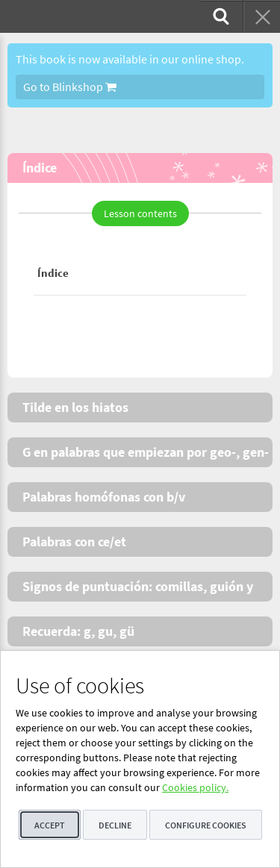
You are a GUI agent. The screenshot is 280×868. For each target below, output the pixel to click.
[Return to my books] (261, 16)
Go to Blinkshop (70, 87)
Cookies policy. (195, 787)
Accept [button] (50, 825)
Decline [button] (115, 825)
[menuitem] (220, 16)
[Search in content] (220, 16)
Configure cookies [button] (206, 825)
